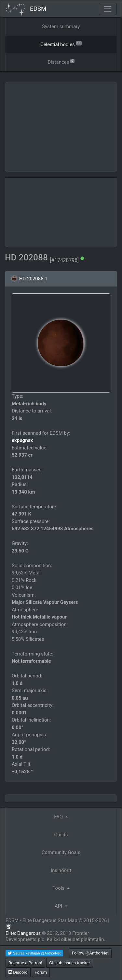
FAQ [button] (59, 817)
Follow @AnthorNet (90, 953)
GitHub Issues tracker (69, 963)
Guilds (61, 835)
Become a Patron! (25, 963)
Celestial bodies (61, 44)
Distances (61, 62)
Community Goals (61, 852)
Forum (41, 972)
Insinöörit (61, 870)
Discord (18, 972)
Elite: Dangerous (23, 933)
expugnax (22, 440)
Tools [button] (59, 888)
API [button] (59, 906)
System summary (61, 26)
